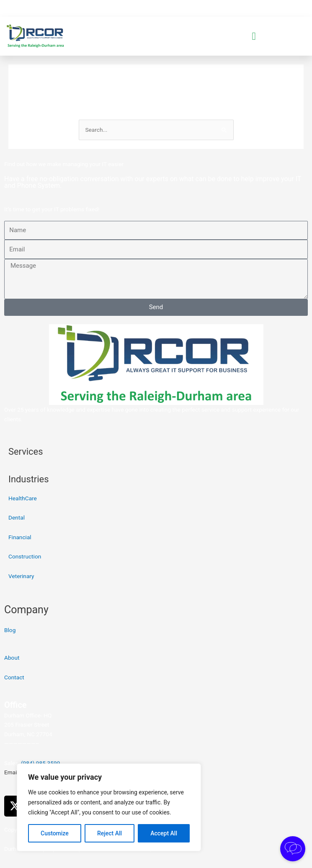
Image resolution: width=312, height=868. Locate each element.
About (12, 658)
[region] (109, 807)
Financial (20, 537)
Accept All (164, 833)
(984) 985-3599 (40, 763)
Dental (17, 517)
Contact (14, 677)
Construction (25, 556)
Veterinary (21, 576)
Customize (55, 833)
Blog (10, 630)
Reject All (110, 833)
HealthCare (23, 498)
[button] (254, 36)
